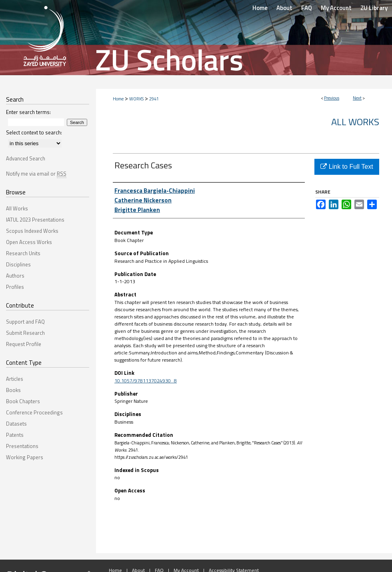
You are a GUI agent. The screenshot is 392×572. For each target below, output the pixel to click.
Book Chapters (23, 401)
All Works (355, 122)
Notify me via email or (36, 174)
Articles (15, 379)
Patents (15, 435)
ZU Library (374, 8)
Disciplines (18, 264)
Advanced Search (26, 158)
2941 (154, 99)
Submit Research (25, 333)
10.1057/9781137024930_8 (146, 381)
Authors (15, 276)
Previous (332, 98)
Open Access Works (29, 242)
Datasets (16, 424)
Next (357, 98)
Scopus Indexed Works (32, 231)
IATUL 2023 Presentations (35, 220)
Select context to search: (34, 132)
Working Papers (25, 457)
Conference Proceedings (34, 412)
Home (118, 99)
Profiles (15, 287)
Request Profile (24, 344)
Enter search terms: (28, 112)
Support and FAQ (25, 322)
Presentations (22, 446)
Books (13, 390)
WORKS (136, 99)
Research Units (23, 253)
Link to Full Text (347, 167)
